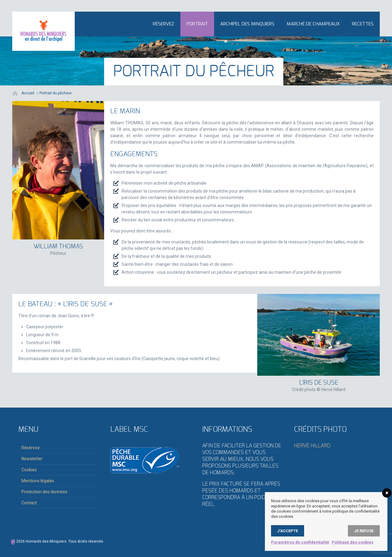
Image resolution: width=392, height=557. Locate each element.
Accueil (28, 93)
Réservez (164, 24)
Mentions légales (38, 481)
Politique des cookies (352, 542)
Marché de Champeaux (313, 24)
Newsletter (32, 459)
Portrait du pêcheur (56, 93)
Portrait (197, 24)
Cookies (29, 470)
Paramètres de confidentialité (300, 542)
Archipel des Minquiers (247, 24)
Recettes (363, 24)
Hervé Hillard (312, 446)
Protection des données (44, 492)
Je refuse (364, 531)
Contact (29, 503)
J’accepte (288, 531)
